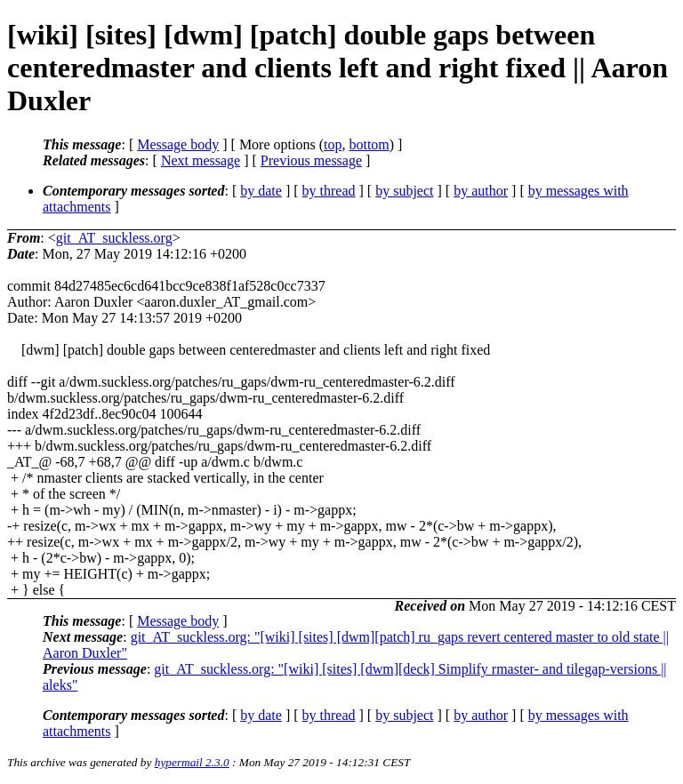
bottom (369, 144)
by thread (329, 191)
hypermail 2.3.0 (192, 762)
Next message (201, 160)
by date (261, 191)
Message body (178, 144)
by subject (404, 191)
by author (481, 191)
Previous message (311, 160)
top (333, 144)
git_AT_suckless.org (114, 238)
